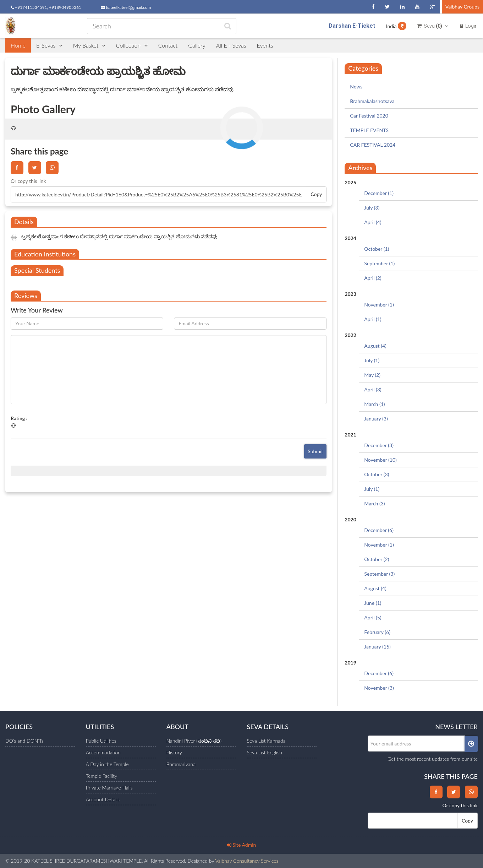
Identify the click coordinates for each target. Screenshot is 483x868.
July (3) (372, 208)
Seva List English (264, 752)
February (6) (377, 632)
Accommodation (103, 752)
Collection (132, 45)
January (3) (376, 419)
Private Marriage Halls (109, 788)
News (356, 86)
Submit (315, 451)
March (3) (374, 503)
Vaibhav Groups (462, 7)
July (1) (372, 360)
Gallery (197, 45)
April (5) (373, 617)
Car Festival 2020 (369, 116)
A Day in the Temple (107, 764)
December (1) (379, 193)
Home (18, 45)
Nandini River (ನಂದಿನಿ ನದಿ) (194, 741)
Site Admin (242, 845)
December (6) (379, 530)
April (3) (373, 389)
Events (265, 45)
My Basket (89, 45)
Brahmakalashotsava (372, 101)
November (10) (380, 460)
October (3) (377, 474)
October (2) (377, 559)
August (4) (375, 346)
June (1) (373, 603)
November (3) (379, 688)
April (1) (373, 319)
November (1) (379, 305)
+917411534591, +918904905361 (46, 7)
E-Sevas (49, 45)
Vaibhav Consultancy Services (247, 861)
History (174, 752)
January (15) (377, 647)
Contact (168, 45)
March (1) (374, 404)
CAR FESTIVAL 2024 (373, 145)
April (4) (373, 222)
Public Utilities (101, 741)
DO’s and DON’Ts (24, 741)
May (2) (372, 375)
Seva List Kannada (266, 741)
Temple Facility (101, 776)
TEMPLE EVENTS (369, 130)
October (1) (377, 249)
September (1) (379, 263)
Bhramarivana (181, 764)
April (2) (373, 278)
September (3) (379, 574)
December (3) (379, 445)
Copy (316, 194)
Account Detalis (103, 799)
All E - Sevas (231, 45)
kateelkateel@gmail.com (126, 7)
